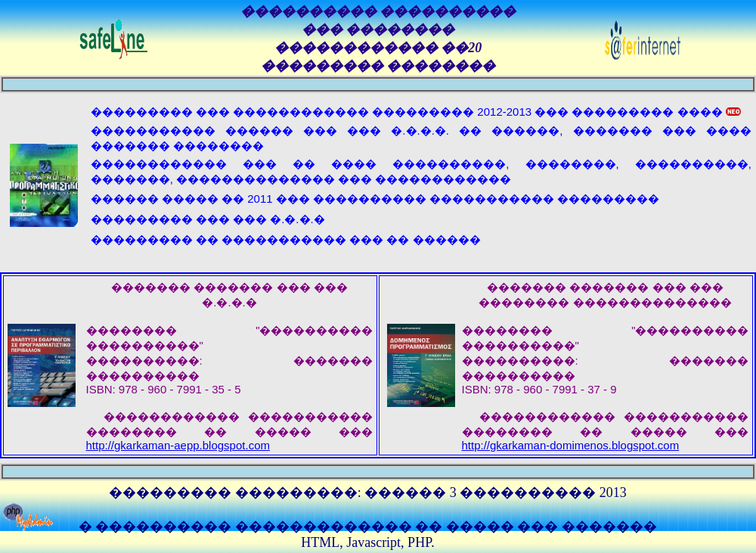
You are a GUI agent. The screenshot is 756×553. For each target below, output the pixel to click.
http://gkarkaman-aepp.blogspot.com (178, 445)
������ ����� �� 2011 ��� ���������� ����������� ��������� (375, 199)
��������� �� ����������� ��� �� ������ (286, 239)
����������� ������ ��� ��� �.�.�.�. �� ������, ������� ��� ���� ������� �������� (421, 138)
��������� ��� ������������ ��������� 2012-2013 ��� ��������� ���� (416, 112)
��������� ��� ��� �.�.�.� (208, 219)
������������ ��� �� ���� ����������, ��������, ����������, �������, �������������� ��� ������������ (421, 171)
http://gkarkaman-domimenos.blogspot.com (571, 445)
